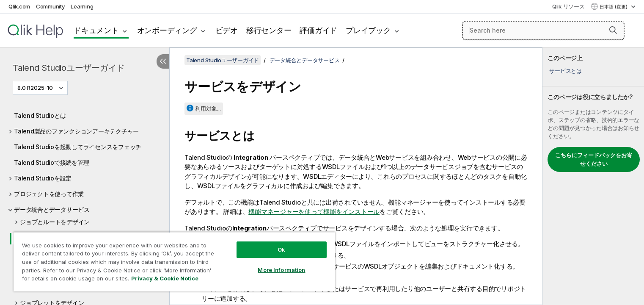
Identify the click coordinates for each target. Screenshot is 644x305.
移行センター (269, 30)
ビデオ (227, 30)
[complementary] (593, 176)
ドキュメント (96, 30)
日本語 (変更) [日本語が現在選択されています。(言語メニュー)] (614, 7)
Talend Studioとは (40, 115)
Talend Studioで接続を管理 (51, 162)
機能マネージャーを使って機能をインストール (314, 212)
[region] (174, 262)
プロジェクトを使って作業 (49, 194)
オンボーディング (167, 30)
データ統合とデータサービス (52, 209)
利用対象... (208, 108)
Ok (281, 250)
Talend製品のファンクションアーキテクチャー (76, 131)
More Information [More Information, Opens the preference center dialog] (281, 270)
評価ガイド (318, 30)
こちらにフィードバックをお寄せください (594, 159)
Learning (82, 6)
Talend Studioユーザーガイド (69, 68)
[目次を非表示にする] (163, 61)
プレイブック (368, 30)
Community (51, 6)
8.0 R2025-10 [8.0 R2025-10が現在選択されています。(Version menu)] (36, 88)
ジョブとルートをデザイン (55, 222)
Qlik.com (19, 6)
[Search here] (543, 30)
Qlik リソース (568, 6)
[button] (613, 30)
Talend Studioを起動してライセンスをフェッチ (78, 147)
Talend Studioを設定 (43, 178)
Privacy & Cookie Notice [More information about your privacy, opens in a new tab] (165, 278)
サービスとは (566, 71)
